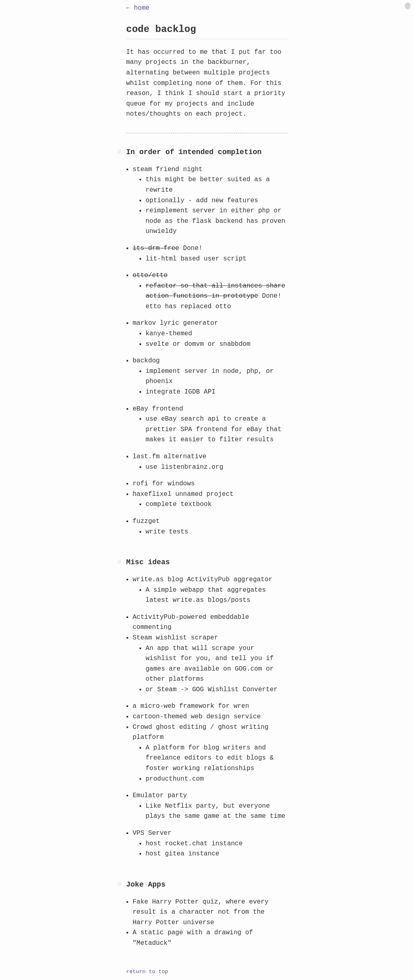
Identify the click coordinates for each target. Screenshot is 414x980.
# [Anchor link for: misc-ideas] (119, 562)
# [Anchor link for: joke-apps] (119, 885)
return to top (147, 972)
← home (138, 8)
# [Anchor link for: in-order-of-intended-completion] (119, 152)
